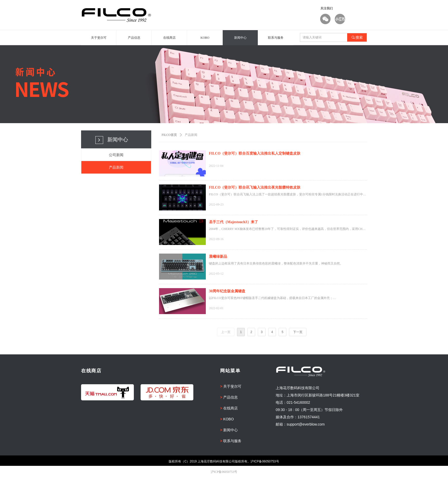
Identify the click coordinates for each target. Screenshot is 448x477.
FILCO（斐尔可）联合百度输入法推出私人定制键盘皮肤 (255, 153)
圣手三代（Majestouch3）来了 (233, 222)
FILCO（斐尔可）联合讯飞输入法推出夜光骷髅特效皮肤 (255, 187)
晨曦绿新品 (218, 257)
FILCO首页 (169, 135)
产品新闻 (191, 135)
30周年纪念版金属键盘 (227, 291)
